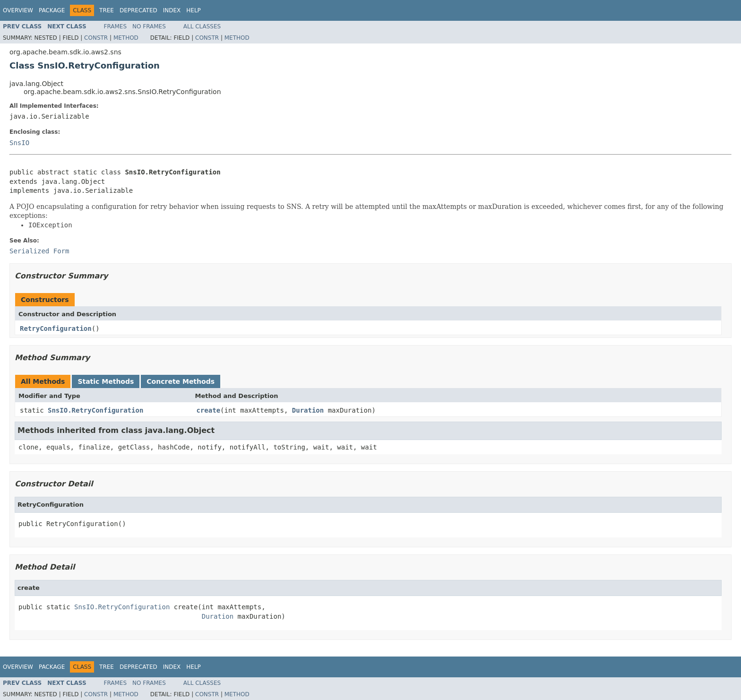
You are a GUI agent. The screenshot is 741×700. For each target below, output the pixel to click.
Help (194, 10)
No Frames (149, 26)
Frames (116, 26)
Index (172, 10)
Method (126, 38)
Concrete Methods (181, 381)
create (209, 410)
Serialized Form (39, 251)
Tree (107, 10)
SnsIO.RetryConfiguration (95, 410)
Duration (308, 410)
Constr (96, 38)
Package (52, 10)
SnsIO (19, 143)
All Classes (202, 26)
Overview (18, 10)
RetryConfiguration (56, 328)
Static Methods (106, 381)
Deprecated (138, 10)
